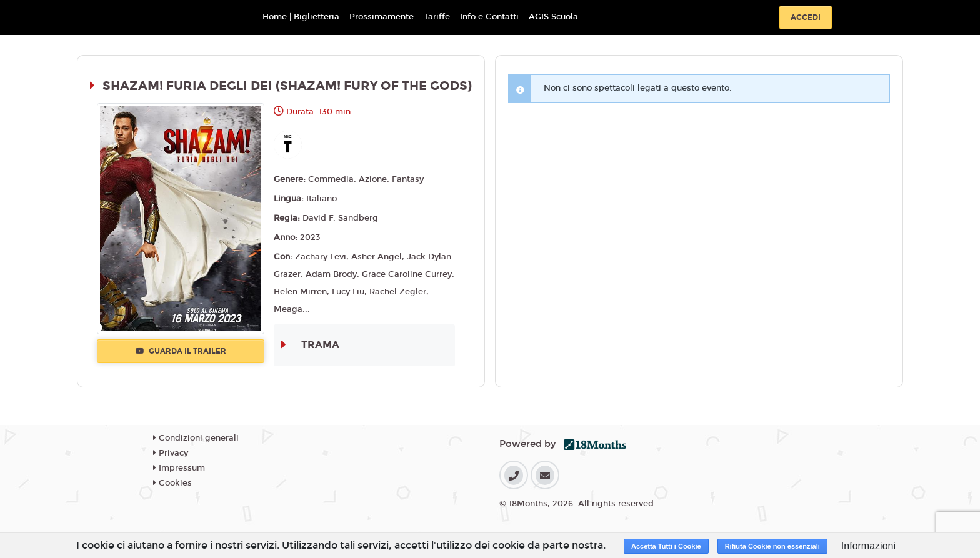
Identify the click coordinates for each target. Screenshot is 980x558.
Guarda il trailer (181, 351)
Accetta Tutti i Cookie (666, 546)
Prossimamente (382, 17)
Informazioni (868, 546)
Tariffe (437, 17)
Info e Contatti (489, 17)
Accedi (806, 17)
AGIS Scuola (553, 17)
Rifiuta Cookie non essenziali (772, 546)
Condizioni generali (196, 438)
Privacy (171, 453)
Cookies (172, 483)
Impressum (179, 468)
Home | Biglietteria (301, 17)
